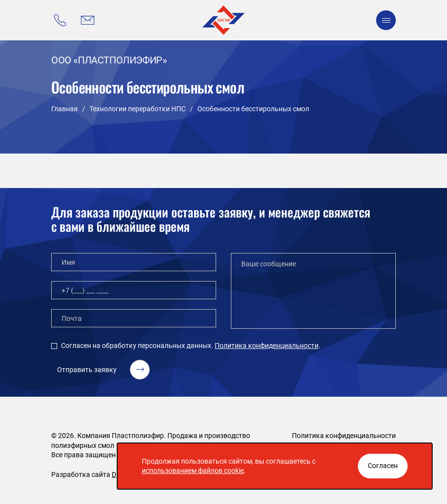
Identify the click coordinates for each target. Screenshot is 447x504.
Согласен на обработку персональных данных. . (191, 346)
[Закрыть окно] (383, 466)
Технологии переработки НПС (138, 109)
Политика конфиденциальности (267, 346)
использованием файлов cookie (193, 471)
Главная (64, 109)
